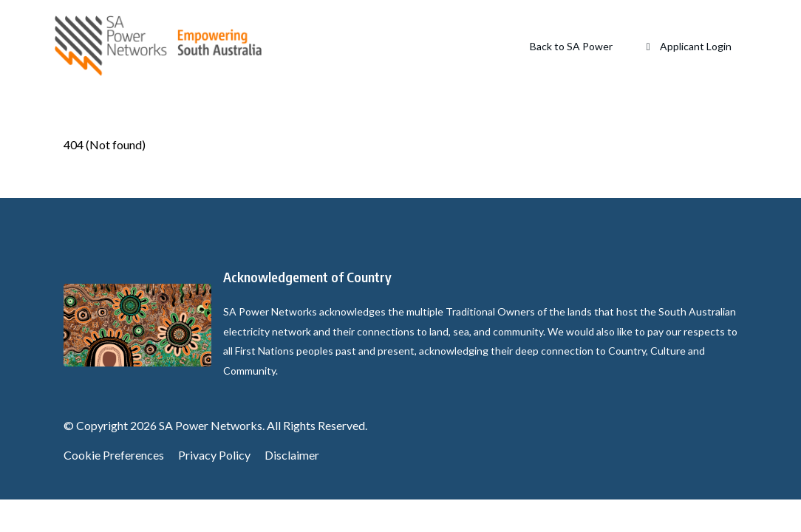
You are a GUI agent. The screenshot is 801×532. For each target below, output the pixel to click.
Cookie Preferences (114, 455)
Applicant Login (687, 46)
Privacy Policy (214, 455)
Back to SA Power (571, 46)
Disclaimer (292, 455)
